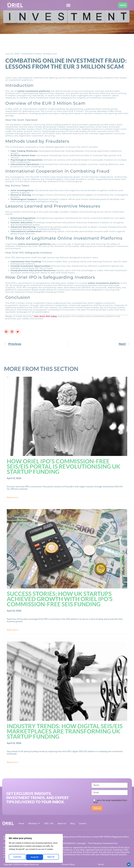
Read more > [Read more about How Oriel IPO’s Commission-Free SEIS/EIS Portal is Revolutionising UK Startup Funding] (13, 497)
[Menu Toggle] (67, 5)
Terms (100, 865)
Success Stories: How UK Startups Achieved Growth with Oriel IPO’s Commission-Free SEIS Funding (60, 599)
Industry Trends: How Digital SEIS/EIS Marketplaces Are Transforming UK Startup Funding (65, 731)
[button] (6, 332)
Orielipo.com (50, 54)
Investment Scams (32, 54)
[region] (34, 849)
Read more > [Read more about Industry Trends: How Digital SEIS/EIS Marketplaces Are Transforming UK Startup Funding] (13, 762)
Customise (17, 857)
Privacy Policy (68, 865)
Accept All (51, 857)
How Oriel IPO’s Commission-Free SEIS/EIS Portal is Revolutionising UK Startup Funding (64, 467)
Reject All (34, 857)
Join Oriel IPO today (46, 316)
